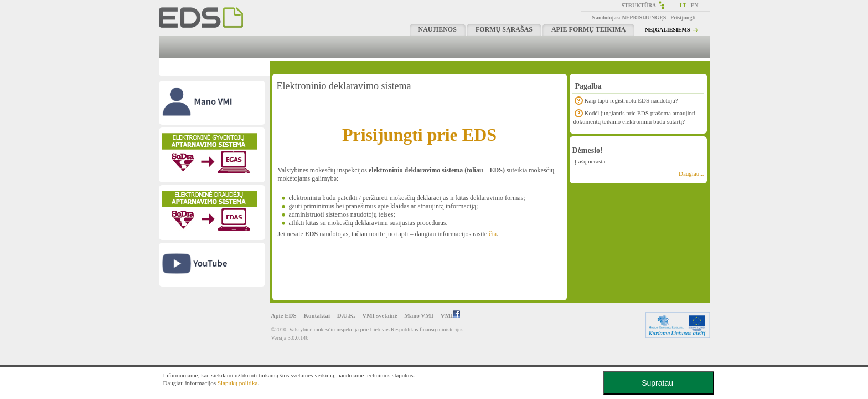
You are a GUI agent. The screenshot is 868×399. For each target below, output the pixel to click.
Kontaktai (317, 315)
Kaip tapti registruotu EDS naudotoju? (631, 100)
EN (695, 5)
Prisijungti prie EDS (419, 135)
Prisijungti (683, 17)
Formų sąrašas (504, 29)
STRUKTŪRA (639, 5)
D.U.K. (346, 315)
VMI (451, 315)
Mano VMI (419, 315)
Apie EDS (284, 315)
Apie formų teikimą (588, 29)
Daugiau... (691, 173)
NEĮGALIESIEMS (667, 30)
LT (683, 5)
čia (493, 234)
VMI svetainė (379, 315)
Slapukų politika (237, 383)
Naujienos (438, 29)
